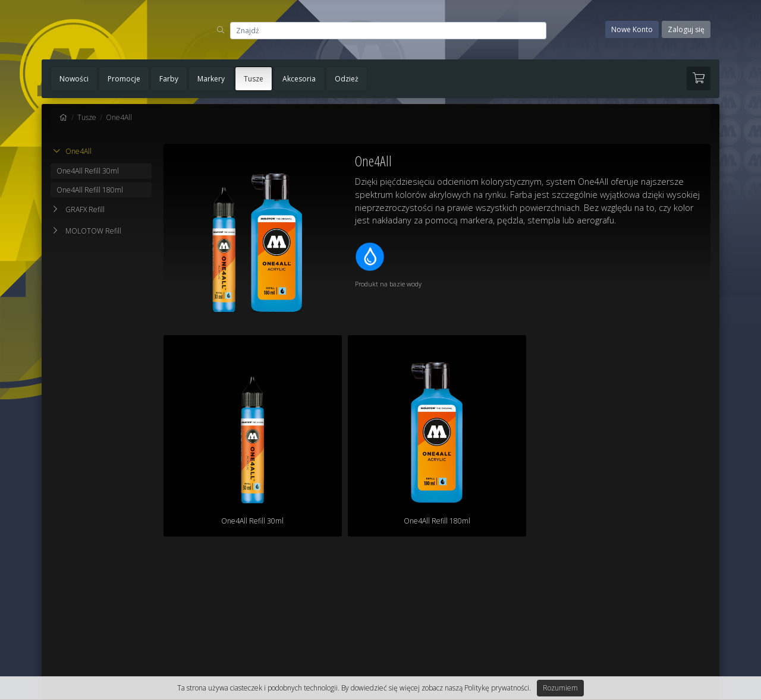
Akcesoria (299, 79)
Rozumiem (560, 688)
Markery (211, 79)
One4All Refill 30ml (88, 171)
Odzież (347, 79)
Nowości (74, 79)
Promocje (124, 79)
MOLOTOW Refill (93, 231)
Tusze (254, 79)
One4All (119, 117)
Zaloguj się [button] (686, 29)
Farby (169, 79)
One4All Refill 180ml (90, 190)
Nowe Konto (632, 29)
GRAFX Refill (85, 209)
